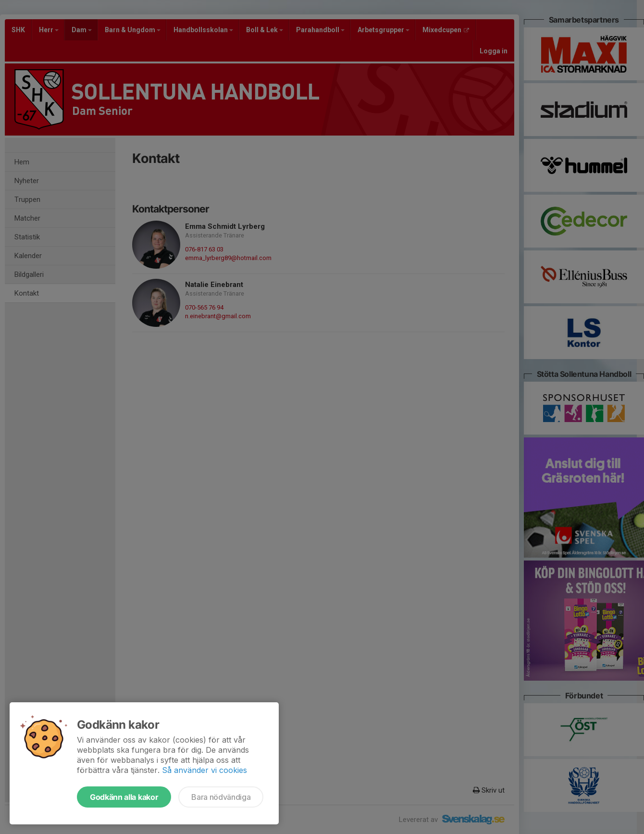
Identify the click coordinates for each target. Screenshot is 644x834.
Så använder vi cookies (204, 770)
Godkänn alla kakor (124, 797)
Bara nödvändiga (221, 797)
